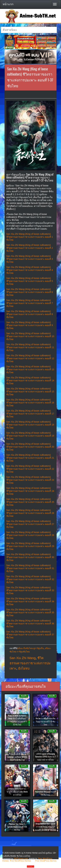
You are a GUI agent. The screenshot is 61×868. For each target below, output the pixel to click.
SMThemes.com (21, 859)
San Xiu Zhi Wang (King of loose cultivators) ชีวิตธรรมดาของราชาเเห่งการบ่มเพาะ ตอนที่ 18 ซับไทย (30, 425)
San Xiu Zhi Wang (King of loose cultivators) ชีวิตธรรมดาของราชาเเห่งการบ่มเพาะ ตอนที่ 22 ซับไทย (30, 469)
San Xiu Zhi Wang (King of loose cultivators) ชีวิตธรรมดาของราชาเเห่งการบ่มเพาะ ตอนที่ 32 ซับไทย (30, 579)
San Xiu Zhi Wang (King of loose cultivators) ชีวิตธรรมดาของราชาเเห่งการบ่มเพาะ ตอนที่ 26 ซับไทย (30, 513)
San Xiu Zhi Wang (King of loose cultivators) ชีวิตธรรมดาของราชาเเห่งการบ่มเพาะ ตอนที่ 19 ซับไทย (30, 436)
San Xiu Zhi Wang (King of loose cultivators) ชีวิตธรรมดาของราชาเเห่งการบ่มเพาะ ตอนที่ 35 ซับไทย (30, 612)
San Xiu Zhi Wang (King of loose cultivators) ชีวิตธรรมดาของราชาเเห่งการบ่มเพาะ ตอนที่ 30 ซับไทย (30, 557)
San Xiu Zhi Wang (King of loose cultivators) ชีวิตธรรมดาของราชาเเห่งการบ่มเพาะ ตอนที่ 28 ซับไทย (30, 535)
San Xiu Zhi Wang (23, 658)
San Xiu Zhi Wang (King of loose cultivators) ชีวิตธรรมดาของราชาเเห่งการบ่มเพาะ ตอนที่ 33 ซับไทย (30, 590)
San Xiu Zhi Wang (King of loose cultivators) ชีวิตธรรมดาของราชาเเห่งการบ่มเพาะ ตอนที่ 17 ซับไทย (30, 414)
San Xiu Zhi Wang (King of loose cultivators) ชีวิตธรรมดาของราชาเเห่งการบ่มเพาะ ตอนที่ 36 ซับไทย (30, 624)
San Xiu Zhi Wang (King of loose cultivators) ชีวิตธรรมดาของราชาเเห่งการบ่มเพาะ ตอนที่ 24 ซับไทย (30, 491)
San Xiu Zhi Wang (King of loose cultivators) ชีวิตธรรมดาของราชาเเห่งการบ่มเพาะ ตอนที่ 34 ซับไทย (30, 601)
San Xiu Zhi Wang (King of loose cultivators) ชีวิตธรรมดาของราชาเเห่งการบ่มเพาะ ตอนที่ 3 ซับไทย (30, 259)
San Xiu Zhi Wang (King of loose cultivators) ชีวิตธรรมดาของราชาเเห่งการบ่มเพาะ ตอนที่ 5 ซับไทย (30, 281)
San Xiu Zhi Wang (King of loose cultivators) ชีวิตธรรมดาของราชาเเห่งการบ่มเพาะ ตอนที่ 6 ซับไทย (30, 292)
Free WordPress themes (20, 861)
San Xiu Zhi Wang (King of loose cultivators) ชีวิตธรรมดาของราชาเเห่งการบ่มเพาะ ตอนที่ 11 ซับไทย (30, 347)
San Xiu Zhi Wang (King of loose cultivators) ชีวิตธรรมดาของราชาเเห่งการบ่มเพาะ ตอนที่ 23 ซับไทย (30, 480)
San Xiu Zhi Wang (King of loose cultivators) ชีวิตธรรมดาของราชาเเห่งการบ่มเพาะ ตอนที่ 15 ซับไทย (30, 392)
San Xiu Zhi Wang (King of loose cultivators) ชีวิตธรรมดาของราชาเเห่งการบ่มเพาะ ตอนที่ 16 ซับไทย (30, 403)
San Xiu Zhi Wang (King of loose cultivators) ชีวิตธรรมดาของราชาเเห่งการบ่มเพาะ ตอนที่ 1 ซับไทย (30, 237)
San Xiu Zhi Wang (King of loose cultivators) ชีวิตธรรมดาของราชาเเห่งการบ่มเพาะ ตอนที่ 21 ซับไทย (30, 458)
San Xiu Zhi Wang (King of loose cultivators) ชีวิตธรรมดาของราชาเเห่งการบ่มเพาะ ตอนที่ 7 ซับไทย (30, 303)
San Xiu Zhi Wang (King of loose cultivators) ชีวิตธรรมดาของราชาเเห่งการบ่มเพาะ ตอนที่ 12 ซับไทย (30, 358)
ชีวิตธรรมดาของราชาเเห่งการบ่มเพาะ (30, 663)
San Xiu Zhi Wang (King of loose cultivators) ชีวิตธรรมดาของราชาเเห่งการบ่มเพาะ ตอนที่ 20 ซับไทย (30, 447)
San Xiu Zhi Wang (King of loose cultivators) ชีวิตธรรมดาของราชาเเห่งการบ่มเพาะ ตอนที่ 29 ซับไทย (30, 546)
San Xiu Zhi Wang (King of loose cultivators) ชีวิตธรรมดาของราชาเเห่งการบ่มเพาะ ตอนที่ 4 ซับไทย (30, 270)
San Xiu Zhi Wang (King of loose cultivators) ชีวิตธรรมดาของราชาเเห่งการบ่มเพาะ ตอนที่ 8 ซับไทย (30, 314)
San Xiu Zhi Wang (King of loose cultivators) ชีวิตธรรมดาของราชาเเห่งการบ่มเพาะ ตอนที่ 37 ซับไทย (30, 635)
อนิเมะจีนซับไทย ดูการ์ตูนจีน (31, 648)
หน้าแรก (8, 4)
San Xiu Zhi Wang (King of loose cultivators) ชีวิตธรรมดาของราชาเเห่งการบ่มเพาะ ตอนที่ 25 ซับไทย (30, 502)
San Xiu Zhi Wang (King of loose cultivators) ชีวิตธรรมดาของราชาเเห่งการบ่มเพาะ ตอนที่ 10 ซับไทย (30, 336)
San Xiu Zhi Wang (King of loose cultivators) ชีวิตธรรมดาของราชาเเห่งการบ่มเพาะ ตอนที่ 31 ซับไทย (30, 568)
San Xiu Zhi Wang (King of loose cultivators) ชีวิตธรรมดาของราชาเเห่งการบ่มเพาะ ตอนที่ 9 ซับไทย (30, 325)
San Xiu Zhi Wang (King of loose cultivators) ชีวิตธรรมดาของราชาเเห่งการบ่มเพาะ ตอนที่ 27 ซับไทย (30, 524)
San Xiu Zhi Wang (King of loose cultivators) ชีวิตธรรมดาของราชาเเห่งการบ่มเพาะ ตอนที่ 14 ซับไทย (30, 380)
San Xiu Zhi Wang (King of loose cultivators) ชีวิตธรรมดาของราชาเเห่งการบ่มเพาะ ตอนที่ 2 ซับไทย (30, 248)
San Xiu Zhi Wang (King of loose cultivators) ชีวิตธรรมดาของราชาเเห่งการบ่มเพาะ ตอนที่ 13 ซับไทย (30, 369)
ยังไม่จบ (24, 668)
